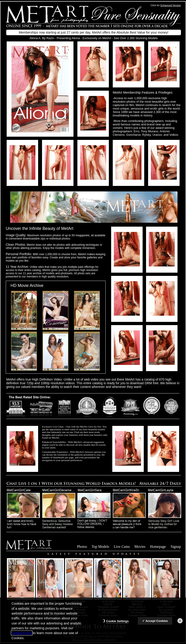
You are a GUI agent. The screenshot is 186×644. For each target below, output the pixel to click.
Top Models (100, 547)
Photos (82, 547)
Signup (176, 547)
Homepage (158, 547)
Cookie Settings (117, 624)
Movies (140, 547)
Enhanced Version (171, 5)
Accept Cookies (157, 624)
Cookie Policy (22, 636)
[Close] (180, 624)
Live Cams (122, 547)
